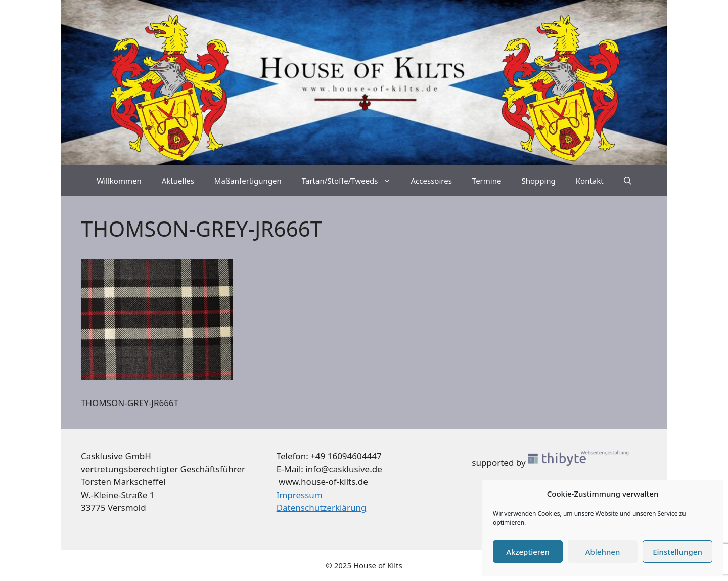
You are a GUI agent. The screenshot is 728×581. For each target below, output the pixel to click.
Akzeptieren (528, 552)
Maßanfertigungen (248, 181)
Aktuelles (178, 181)
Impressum (300, 495)
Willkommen (119, 181)
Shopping (538, 181)
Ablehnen (603, 552)
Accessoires (431, 181)
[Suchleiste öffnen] (628, 181)
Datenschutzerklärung (322, 507)
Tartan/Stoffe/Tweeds (351, 181)
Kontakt (590, 181)
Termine (487, 181)
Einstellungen (677, 552)
